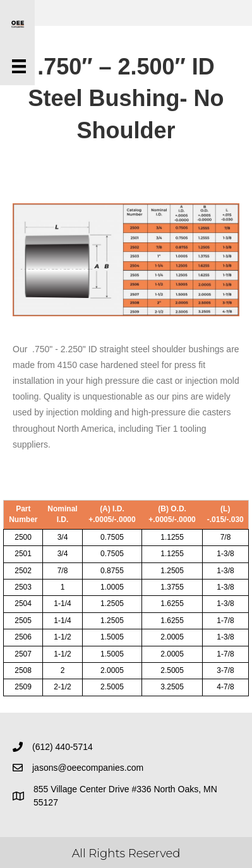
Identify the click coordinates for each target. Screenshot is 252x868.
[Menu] (19, 66)
